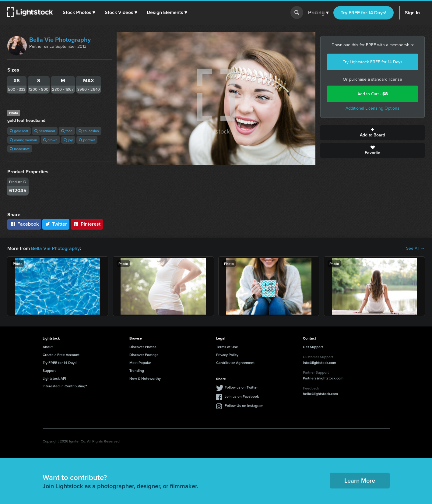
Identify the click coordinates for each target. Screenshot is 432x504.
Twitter (56, 224)
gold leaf (19, 131)
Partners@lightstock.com (323, 378)
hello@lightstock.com (320, 394)
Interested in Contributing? (65, 386)
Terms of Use (227, 347)
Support (49, 370)
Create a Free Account (61, 355)
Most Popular (140, 363)
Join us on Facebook (242, 396)
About (48, 347)
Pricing (318, 13)
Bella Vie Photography (60, 40)
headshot (20, 149)
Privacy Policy (227, 355)
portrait (87, 140)
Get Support (313, 347)
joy (68, 140)
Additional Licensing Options (372, 108)
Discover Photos (143, 347)
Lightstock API (54, 378)
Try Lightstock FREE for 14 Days (373, 62)
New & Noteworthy (145, 378)
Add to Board (372, 133)
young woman (23, 140)
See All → (415, 248)
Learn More (360, 480)
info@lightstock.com (320, 363)
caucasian (89, 131)
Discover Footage (144, 355)
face (67, 131)
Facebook (24, 224)
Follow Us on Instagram (244, 405)
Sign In (412, 13)
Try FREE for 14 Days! (364, 13)
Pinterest (87, 224)
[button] (79, 12)
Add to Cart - (373, 94)
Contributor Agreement (235, 363)
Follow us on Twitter (241, 387)
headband (45, 131)
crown (50, 140)
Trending (137, 370)
